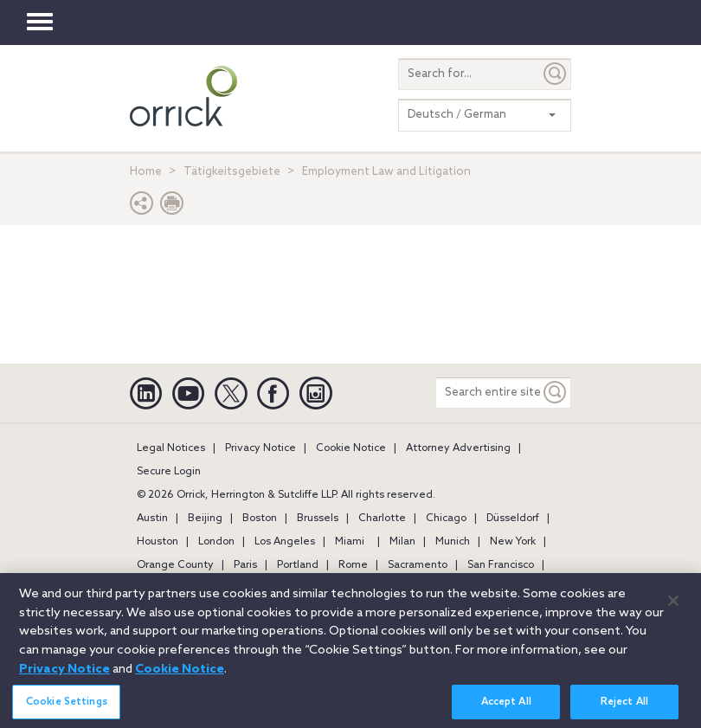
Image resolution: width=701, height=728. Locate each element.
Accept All (506, 709)
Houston (158, 542)
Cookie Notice (351, 448)
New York (513, 542)
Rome (353, 565)
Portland (298, 565)
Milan (402, 542)
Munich (453, 542)
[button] (142, 207)
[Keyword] (556, 393)
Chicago (446, 519)
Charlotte (382, 519)
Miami (350, 542)
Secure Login (169, 472)
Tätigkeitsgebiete (232, 172)
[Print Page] (172, 207)
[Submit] (556, 74)
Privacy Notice (260, 448)
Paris (245, 565)
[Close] (673, 608)
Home (146, 172)
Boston (260, 519)
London (216, 542)
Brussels (318, 519)
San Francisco (501, 565)
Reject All (624, 709)
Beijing (205, 519)
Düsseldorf (513, 519)
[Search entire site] (488, 393)
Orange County (175, 565)
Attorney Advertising (458, 448)
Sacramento (418, 565)
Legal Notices (171, 448)
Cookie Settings (67, 709)
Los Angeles (285, 542)
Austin (152, 519)
